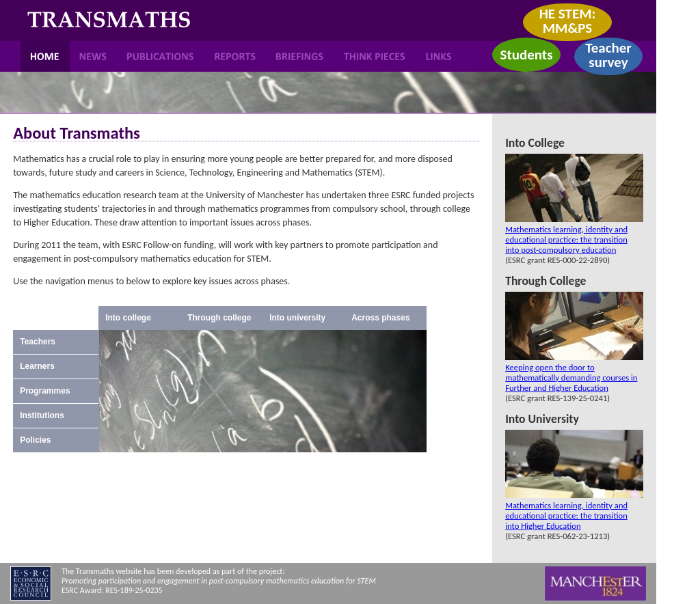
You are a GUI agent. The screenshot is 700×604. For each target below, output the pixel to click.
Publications (161, 56)
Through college (219, 318)
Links (439, 56)
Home (45, 56)
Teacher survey (608, 55)
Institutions (42, 415)
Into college (128, 318)
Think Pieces (374, 56)
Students (526, 55)
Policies (35, 440)
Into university (297, 318)
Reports (236, 56)
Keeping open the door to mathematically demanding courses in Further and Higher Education (571, 377)
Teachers (38, 342)
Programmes (45, 391)
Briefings (300, 56)
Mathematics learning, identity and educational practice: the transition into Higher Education (566, 516)
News (93, 56)
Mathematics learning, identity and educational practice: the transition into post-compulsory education (566, 239)
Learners (37, 366)
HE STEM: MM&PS (568, 21)
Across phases (380, 318)
